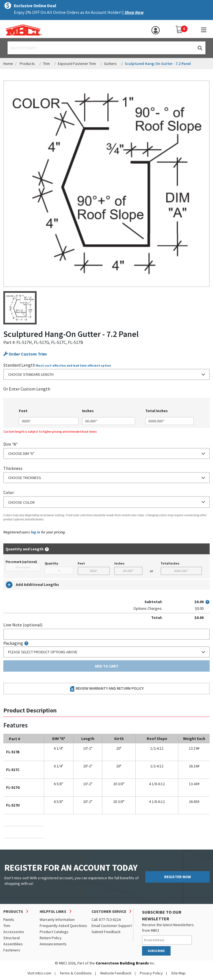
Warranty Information (57, 919)
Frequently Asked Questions (63, 926)
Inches (119, 563)
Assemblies (13, 944)
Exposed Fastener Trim (77, 64)
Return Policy (51, 938)
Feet (81, 563)
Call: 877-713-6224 (106, 919)
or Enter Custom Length (27, 389)
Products (27, 64)
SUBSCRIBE (156, 951)
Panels (9, 919)
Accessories (14, 932)
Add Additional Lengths (32, 585)
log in (35, 532)
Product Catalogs (54, 932)
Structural (12, 938)
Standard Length (19, 365)
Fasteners (12, 950)
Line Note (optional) (23, 625)
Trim (46, 64)
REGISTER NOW (177, 877)
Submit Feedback (106, 932)
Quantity (51, 563)
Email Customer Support (112, 926)
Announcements (53, 944)
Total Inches (170, 563)
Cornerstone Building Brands (122, 963)
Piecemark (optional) (21, 562)
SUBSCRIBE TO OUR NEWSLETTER (162, 915)
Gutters (110, 64)
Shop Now (134, 12)
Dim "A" (11, 444)
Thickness (13, 468)
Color (9, 492)
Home (8, 64)
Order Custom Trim (25, 354)
